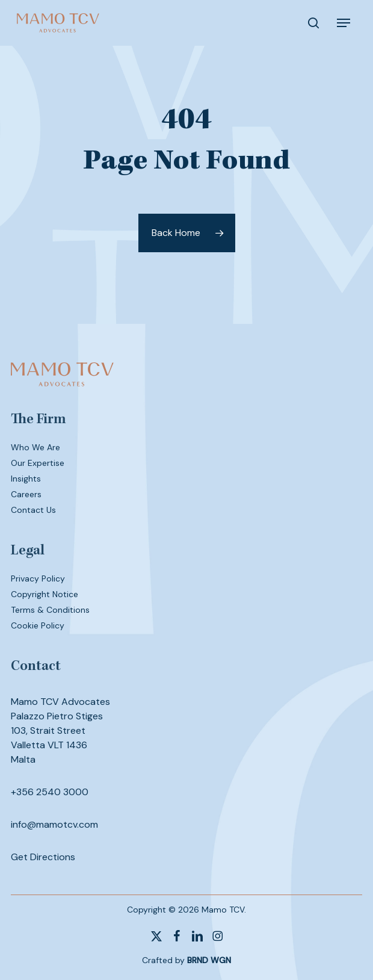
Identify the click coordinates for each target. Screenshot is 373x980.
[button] (344, 23)
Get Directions (43, 857)
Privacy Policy (38, 578)
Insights (26, 479)
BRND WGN (209, 960)
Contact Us (33, 510)
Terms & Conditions (50, 610)
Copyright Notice (45, 594)
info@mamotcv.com (54, 824)
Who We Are (35, 447)
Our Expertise (38, 463)
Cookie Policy (38, 625)
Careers (26, 494)
